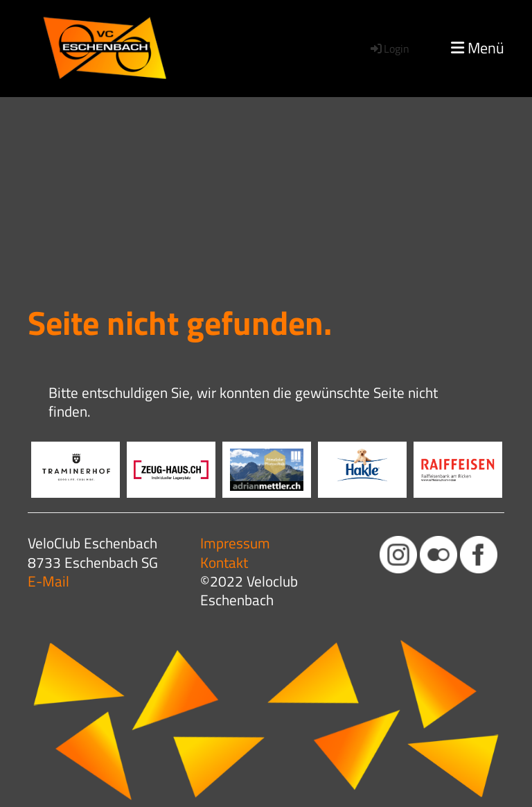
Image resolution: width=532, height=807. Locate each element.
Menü (478, 48)
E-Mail (48, 581)
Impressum (235, 543)
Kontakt (224, 562)
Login (389, 49)
